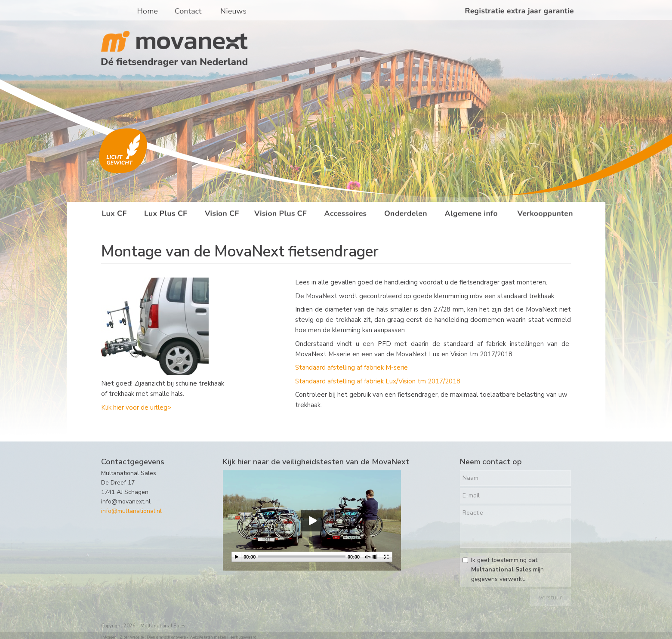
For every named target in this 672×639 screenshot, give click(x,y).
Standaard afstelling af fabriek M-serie (351, 367)
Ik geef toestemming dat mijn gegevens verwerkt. (507, 570)
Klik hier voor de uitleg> (136, 407)
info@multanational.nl (131, 511)
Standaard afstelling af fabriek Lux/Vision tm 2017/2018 (378, 381)
